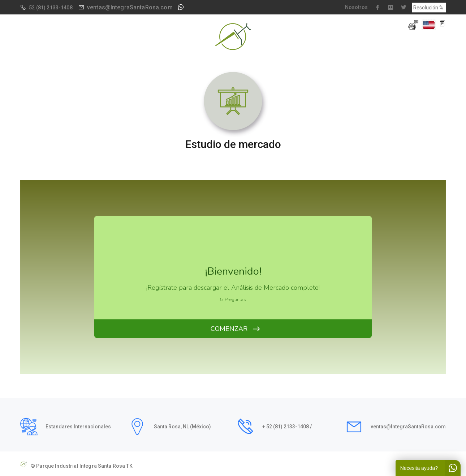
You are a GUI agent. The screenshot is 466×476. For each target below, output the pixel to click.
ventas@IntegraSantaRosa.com (130, 7)
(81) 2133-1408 (54, 8)
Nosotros (356, 7)
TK (129, 466)
